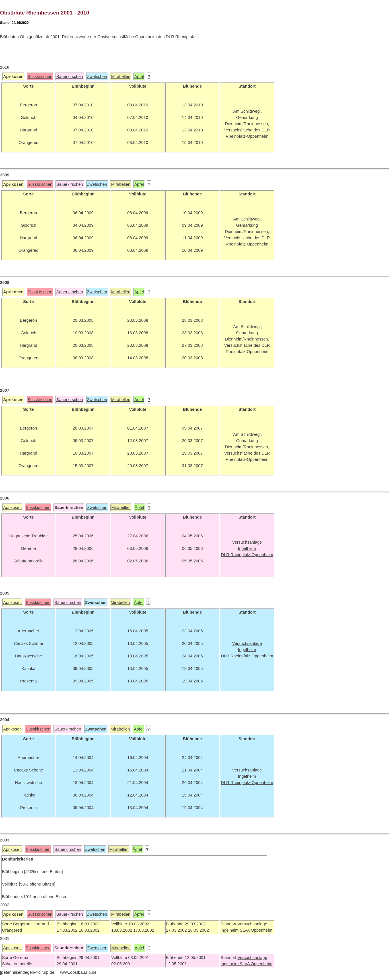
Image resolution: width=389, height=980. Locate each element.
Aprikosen (12, 507)
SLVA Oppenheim (256, 930)
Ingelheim (230, 930)
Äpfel (139, 77)
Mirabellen (121, 77)
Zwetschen (97, 77)
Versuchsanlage (252, 924)
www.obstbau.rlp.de (78, 972)
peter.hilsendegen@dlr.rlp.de (28, 972)
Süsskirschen (40, 77)
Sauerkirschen (70, 77)
